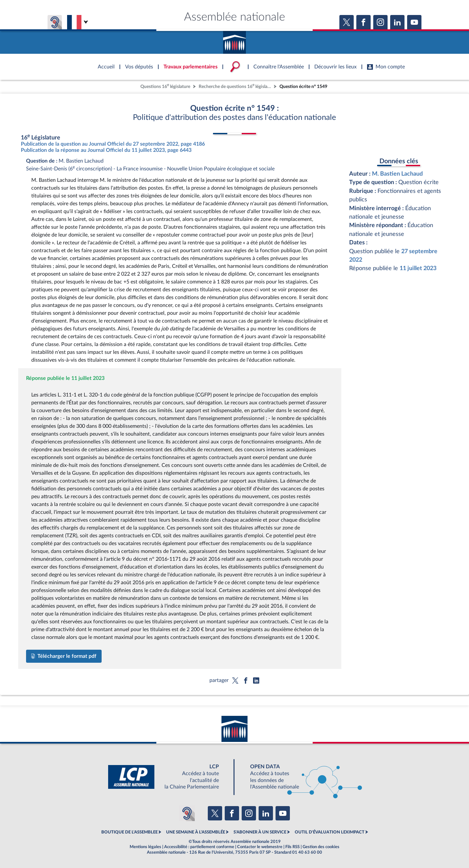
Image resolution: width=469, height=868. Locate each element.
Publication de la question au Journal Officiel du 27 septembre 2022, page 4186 (113, 144)
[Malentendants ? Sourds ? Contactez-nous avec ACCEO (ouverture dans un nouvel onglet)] (187, 813)
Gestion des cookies (321, 847)
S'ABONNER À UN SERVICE (260, 832)
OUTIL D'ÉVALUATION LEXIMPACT (330, 832)
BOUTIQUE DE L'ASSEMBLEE (129, 832)
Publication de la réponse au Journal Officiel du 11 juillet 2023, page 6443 (106, 150)
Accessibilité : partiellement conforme (199, 847)
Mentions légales (145, 847)
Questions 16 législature (165, 86)
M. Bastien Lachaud (397, 174)
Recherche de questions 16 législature (235, 86)
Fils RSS (292, 847)
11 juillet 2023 (418, 268)
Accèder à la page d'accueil (234, 40)
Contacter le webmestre (260, 847)
